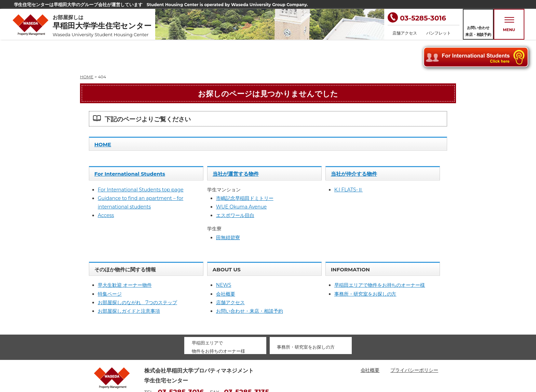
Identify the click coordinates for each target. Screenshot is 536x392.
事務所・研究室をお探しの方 (365, 263)
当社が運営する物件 (236, 143)
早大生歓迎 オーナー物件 (125, 254)
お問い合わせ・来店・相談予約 (250, 280)
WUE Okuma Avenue (241, 176)
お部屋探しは (104, 26)
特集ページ (110, 263)
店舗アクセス (405, 33)
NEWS (224, 254)
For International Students (130, 143)
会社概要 (226, 263)
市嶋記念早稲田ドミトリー (245, 167)
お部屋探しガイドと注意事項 (129, 280)
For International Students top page (141, 159)
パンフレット (439, 33)
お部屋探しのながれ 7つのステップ (137, 272)
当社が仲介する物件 (354, 143)
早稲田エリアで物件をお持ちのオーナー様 (380, 254)
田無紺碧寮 (228, 207)
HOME (103, 114)
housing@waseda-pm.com (177, 371)
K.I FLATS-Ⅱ (349, 159)
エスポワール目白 (235, 185)
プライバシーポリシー (414, 339)
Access (106, 185)
